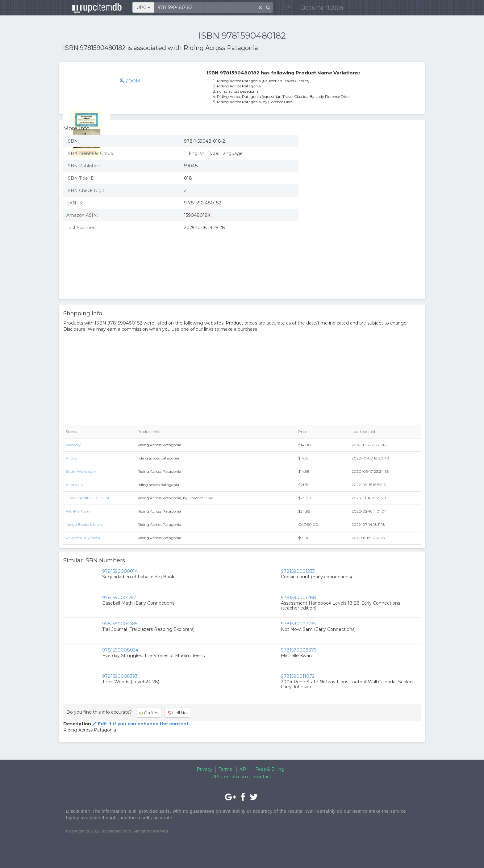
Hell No (177, 713)
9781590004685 (120, 624)
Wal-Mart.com (79, 511)
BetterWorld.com (81, 471)
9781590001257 (119, 598)
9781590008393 (120, 676)
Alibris (71, 458)
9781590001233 (298, 571)
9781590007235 (298, 624)
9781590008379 (299, 650)
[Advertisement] (364, 175)
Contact (263, 777)
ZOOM (140, 81)
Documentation (317, 9)
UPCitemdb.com (230, 777)
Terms (225, 769)
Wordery (73, 445)
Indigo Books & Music (84, 524)
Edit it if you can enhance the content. (140, 724)
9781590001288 (298, 598)
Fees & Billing (270, 769)
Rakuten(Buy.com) (83, 538)
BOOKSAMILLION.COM (87, 498)
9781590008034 (120, 650)
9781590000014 (120, 571)
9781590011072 (298, 676)
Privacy (204, 769)
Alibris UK (74, 485)
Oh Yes (149, 713)
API (282, 9)
